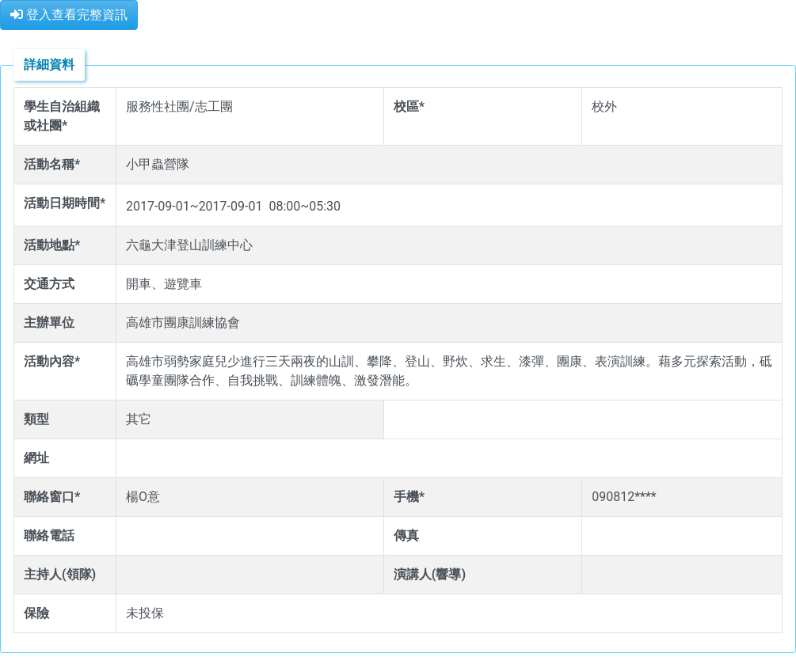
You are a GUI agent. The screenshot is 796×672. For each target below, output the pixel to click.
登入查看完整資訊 (69, 15)
